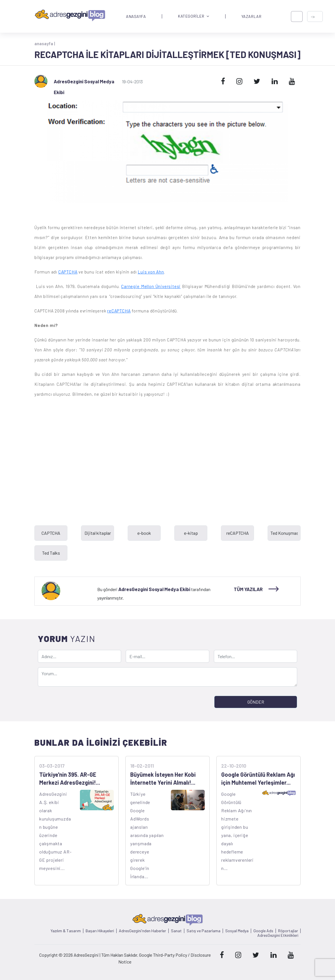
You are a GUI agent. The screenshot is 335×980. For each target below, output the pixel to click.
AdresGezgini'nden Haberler (142, 931)
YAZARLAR (251, 16)
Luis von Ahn (151, 272)
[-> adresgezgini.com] (315, 16)
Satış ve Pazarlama (203, 931)
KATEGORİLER (194, 16)
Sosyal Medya (237, 931)
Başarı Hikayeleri (100, 931)
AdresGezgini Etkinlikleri (278, 935)
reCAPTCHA (119, 311)
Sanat (176, 931)
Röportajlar (288, 931)
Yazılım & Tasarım (66, 931)
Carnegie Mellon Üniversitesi (151, 286)
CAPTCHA (68, 272)
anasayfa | (45, 43)
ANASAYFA (136, 16)
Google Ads (263, 931)
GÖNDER (256, 702)
